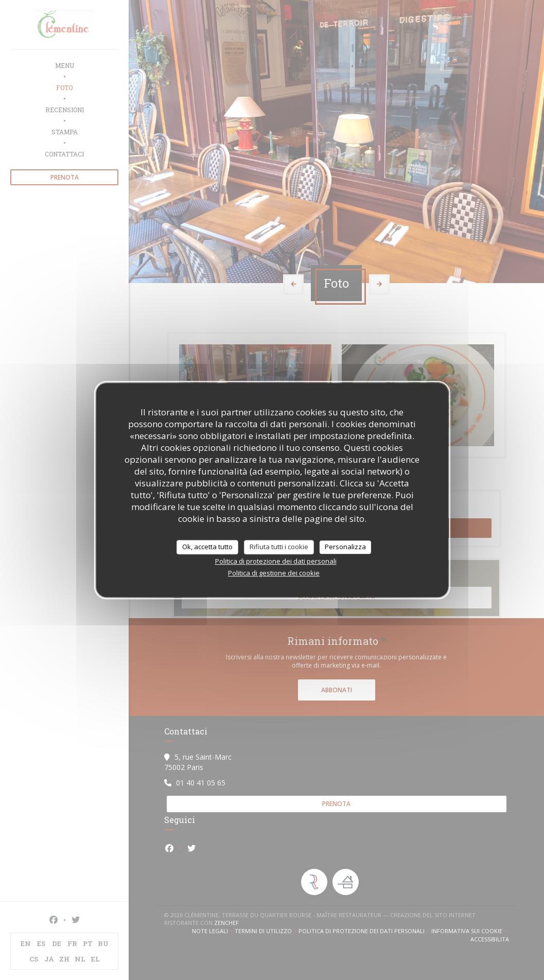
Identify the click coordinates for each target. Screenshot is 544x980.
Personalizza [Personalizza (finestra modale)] (345, 547)
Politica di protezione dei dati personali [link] (276, 561)
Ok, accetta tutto (207, 547)
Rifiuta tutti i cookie (279, 547)
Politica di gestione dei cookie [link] (274, 573)
